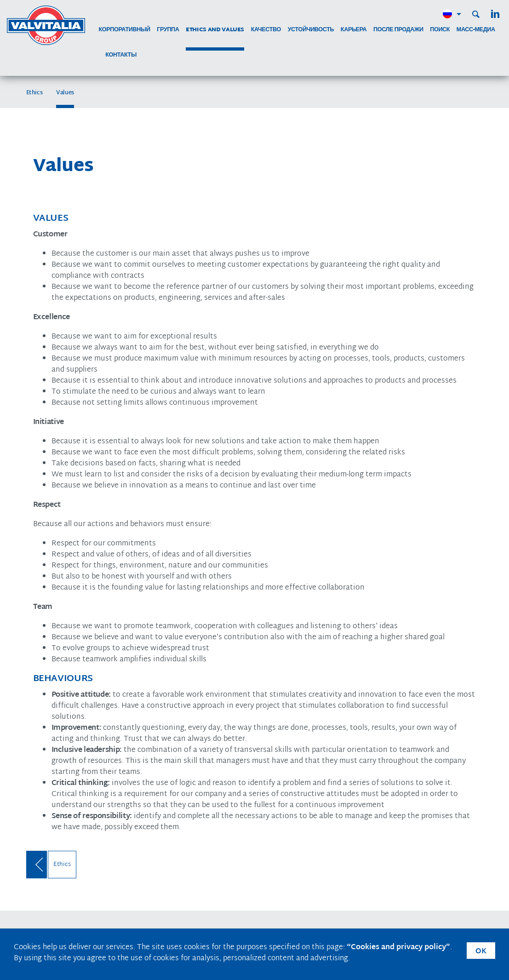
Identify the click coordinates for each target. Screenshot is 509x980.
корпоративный (125, 30)
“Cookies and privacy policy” (398, 948)
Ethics (34, 93)
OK (481, 952)
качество (266, 30)
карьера (354, 30)
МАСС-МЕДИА (476, 30)
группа (168, 30)
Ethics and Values (215, 30)
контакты (121, 55)
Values (65, 93)
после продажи (398, 30)
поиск (440, 30)
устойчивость (311, 30)
